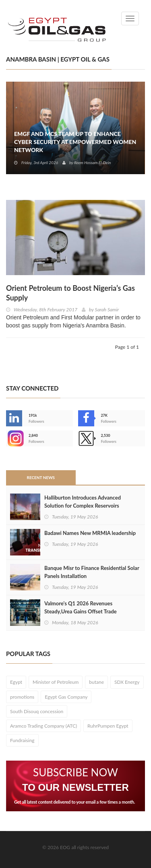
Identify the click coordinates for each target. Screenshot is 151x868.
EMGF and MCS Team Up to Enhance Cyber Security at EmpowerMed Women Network (75, 142)
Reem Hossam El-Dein (92, 162)
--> (14, 438)
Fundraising (22, 740)
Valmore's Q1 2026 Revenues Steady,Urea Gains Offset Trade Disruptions (81, 611)
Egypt (16, 682)
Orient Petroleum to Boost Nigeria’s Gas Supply (70, 293)
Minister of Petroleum (56, 682)
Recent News (41, 477)
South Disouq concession (37, 711)
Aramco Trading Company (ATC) (43, 726)
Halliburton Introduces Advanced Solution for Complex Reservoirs (83, 502)
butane (96, 682)
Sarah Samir (107, 310)
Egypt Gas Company (66, 697)
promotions (22, 697)
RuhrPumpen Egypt (108, 726)
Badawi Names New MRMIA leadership (90, 533)
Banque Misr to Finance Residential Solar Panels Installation (92, 572)
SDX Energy (127, 682)
